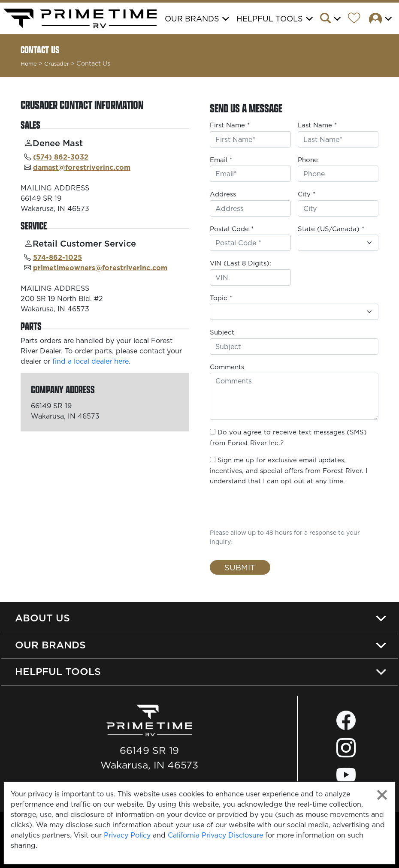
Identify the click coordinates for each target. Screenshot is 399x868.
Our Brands (50, 645)
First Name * (230, 125)
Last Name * (317, 125)
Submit (240, 568)
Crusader (57, 63)
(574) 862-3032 (61, 157)
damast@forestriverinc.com (82, 167)
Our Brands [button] (192, 19)
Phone (308, 160)
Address (223, 194)
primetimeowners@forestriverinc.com (100, 268)
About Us (42, 618)
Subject (222, 332)
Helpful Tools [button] (270, 19)
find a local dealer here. (91, 361)
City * (307, 194)
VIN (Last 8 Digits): (240, 263)
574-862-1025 (57, 257)
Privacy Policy (127, 835)
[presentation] (260, 506)
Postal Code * (232, 229)
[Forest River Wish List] (357, 19)
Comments (227, 367)
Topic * (221, 298)
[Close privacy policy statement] (382, 795)
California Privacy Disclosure (215, 835)
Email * (221, 160)
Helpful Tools (58, 671)
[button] (333, 19)
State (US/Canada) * (331, 229)
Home (29, 63)
